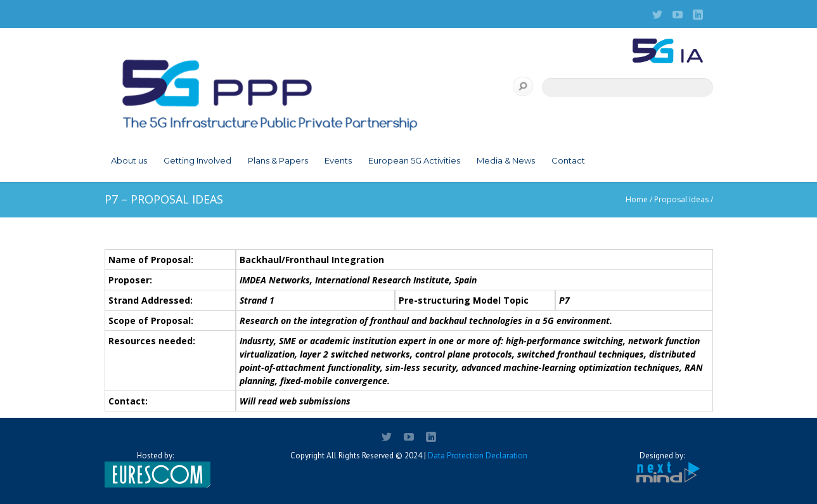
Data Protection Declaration (478, 456)
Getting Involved (197, 160)
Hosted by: (155, 469)
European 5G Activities (414, 160)
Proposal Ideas (681, 199)
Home (637, 199)
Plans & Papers (278, 160)
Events (338, 160)
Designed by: (662, 468)
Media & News (506, 160)
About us (129, 160)
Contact (568, 160)
